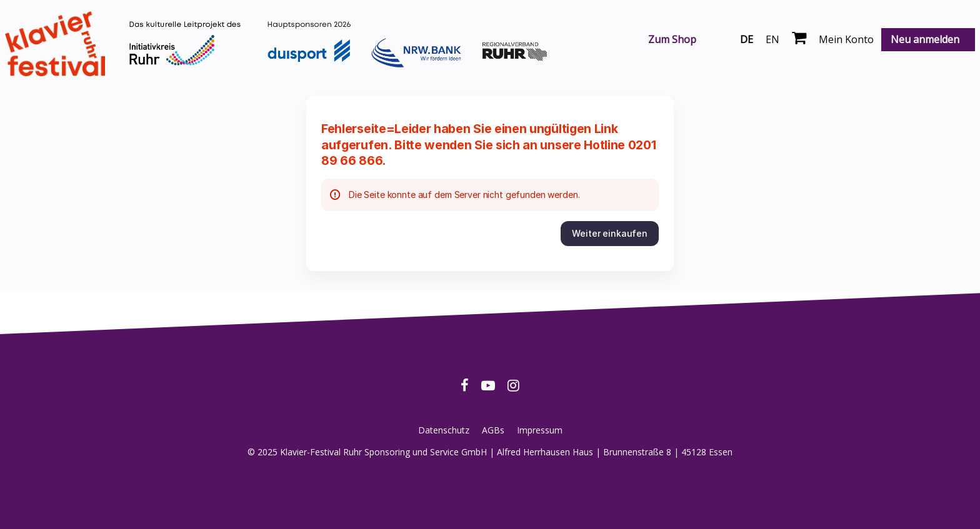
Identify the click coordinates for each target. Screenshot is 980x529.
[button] (610, 234)
